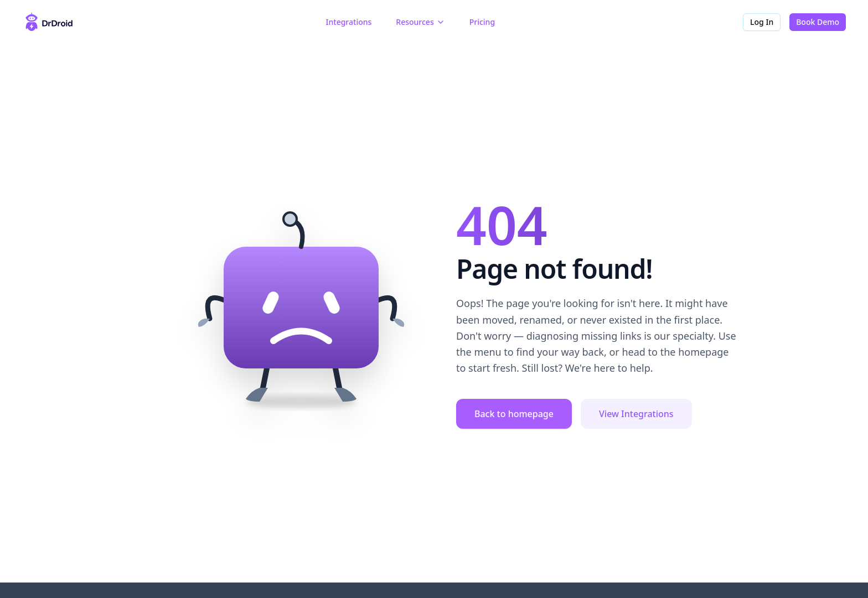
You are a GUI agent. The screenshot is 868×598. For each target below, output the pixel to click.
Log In (762, 22)
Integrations (349, 22)
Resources (420, 22)
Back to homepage (514, 414)
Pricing (482, 22)
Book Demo (818, 22)
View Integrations (636, 414)
